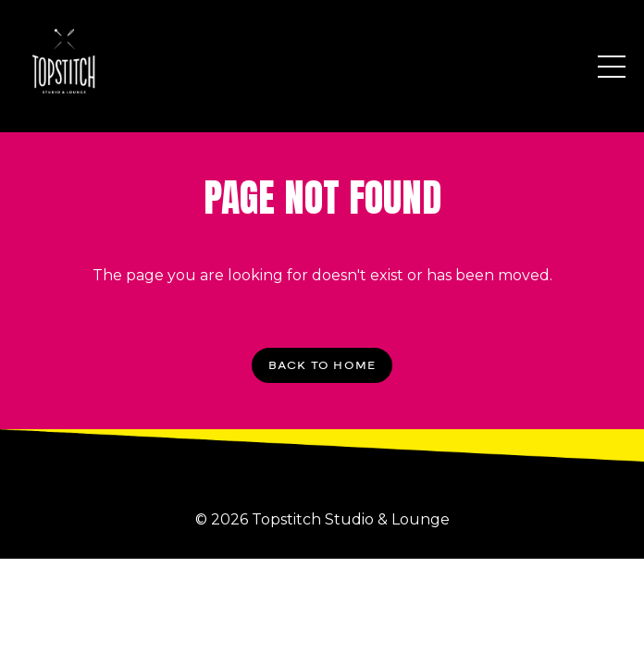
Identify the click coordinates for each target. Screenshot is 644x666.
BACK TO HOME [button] (322, 365)
